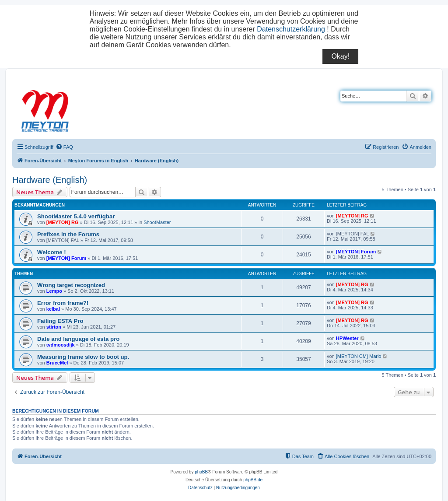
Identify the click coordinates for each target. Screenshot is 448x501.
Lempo (54, 291)
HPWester (347, 338)
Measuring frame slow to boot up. (83, 357)
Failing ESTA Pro (60, 321)
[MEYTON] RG (63, 222)
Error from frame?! (63, 303)
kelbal (53, 309)
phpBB (201, 472)
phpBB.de (253, 480)
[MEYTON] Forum (66, 258)
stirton (54, 327)
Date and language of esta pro (78, 339)
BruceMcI (57, 363)
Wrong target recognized (71, 285)
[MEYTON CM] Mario (359, 356)
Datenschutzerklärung (291, 29)
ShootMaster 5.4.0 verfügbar (76, 216)
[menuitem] (64, 147)
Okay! (340, 56)
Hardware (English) (50, 180)
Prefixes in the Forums (68, 234)
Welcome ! (52, 252)
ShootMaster (157, 222)
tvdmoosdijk (61, 345)
